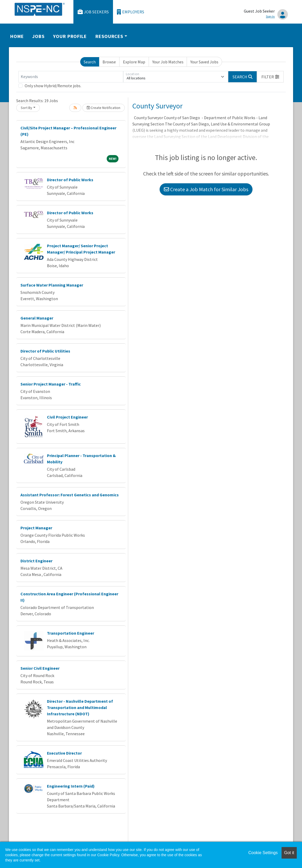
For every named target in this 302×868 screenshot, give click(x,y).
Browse (109, 62)
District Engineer (36, 561)
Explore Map (134, 62)
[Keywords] (71, 77)
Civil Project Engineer (67, 417)
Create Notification (104, 108)
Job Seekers (93, 12)
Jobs (38, 36)
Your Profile (70, 36)
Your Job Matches (168, 62)
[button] (270, 77)
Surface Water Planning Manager (52, 285)
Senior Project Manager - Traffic (51, 384)
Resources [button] (109, 36)
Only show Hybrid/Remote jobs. (53, 86)
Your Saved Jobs (204, 62)
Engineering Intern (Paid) (71, 786)
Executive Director (64, 753)
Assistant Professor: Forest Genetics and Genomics (70, 495)
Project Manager (36, 528)
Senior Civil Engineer (40, 668)
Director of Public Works (70, 180)
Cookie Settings (263, 853)
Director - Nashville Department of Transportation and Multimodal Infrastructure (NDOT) (80, 707)
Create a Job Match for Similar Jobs (206, 189)
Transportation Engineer (71, 633)
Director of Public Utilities (45, 351)
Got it (289, 853)
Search (90, 62)
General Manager (37, 318)
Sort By (26, 108)
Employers (131, 12)
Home (17, 36)
